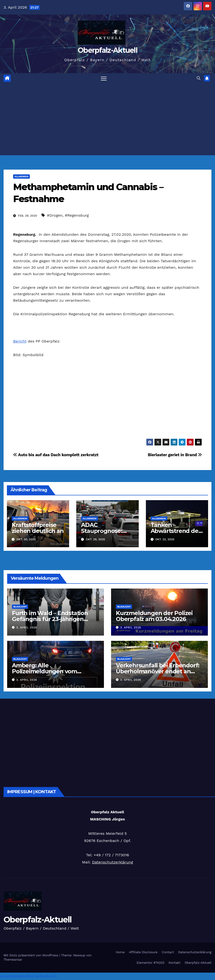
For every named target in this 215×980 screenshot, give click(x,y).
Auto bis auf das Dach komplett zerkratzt (56, 455)
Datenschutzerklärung (113, 862)
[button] (199, 78)
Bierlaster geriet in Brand (175, 455)
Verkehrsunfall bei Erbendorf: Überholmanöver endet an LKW (158, 671)
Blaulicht (20, 607)
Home (120, 952)
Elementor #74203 (150, 963)
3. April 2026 (27, 628)
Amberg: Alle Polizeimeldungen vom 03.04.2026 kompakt (44, 671)
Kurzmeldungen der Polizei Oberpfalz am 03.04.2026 (154, 616)
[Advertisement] (107, 120)
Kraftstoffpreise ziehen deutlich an (38, 528)
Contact (168, 952)
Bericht (20, 341)
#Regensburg (77, 216)
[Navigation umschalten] (104, 78)
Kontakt (174, 963)
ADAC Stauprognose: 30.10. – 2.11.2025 (103, 531)
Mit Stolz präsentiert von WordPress (31, 956)
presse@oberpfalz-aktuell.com (28, 976)
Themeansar (13, 960)
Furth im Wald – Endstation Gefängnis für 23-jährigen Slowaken (50, 619)
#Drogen (55, 216)
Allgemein (21, 177)
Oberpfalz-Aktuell (107, 50)
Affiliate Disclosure (143, 952)
